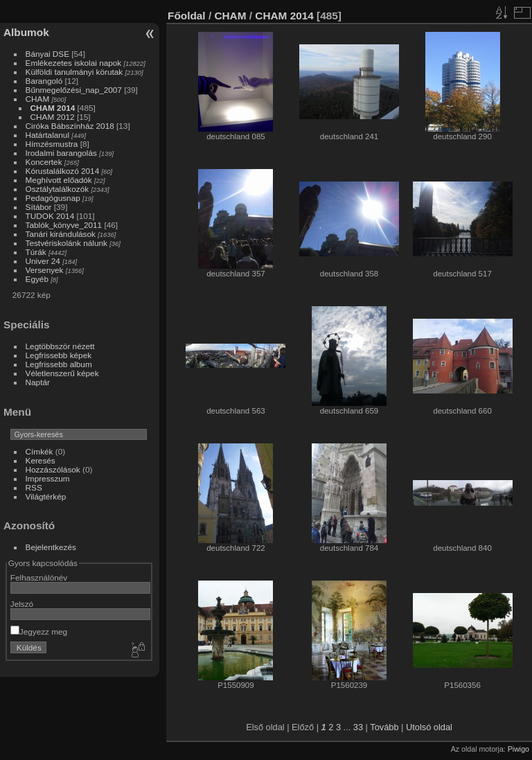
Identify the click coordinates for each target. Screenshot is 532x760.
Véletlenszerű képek (62, 373)
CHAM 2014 (53, 108)
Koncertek (44, 162)
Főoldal (187, 16)
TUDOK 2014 (50, 216)
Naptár (38, 382)
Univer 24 (43, 261)
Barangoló (44, 81)
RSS (34, 487)
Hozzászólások (53, 469)
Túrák (36, 252)
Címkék (39, 451)
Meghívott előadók (59, 180)
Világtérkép (46, 496)
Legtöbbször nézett (60, 346)
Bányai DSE (47, 54)
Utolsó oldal (429, 727)
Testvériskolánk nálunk (66, 243)
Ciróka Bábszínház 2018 (70, 126)
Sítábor (39, 207)
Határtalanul (47, 135)
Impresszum (48, 478)
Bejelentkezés (51, 547)
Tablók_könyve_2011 (64, 225)
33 (358, 727)
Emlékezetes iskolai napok (74, 63)
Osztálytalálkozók (57, 189)
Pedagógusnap (53, 198)
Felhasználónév (39, 577)
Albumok (26, 32)
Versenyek (45, 270)
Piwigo (518, 749)
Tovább (384, 727)
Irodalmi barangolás (61, 153)
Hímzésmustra (52, 144)
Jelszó (22, 604)
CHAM (38, 99)
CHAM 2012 (53, 117)
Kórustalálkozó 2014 (63, 171)
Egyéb (37, 279)
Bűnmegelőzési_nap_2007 (74, 90)
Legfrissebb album (59, 364)
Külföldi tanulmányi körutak (74, 72)
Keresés (41, 460)
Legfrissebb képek (59, 355)
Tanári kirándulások (61, 234)
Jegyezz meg (39, 631)
